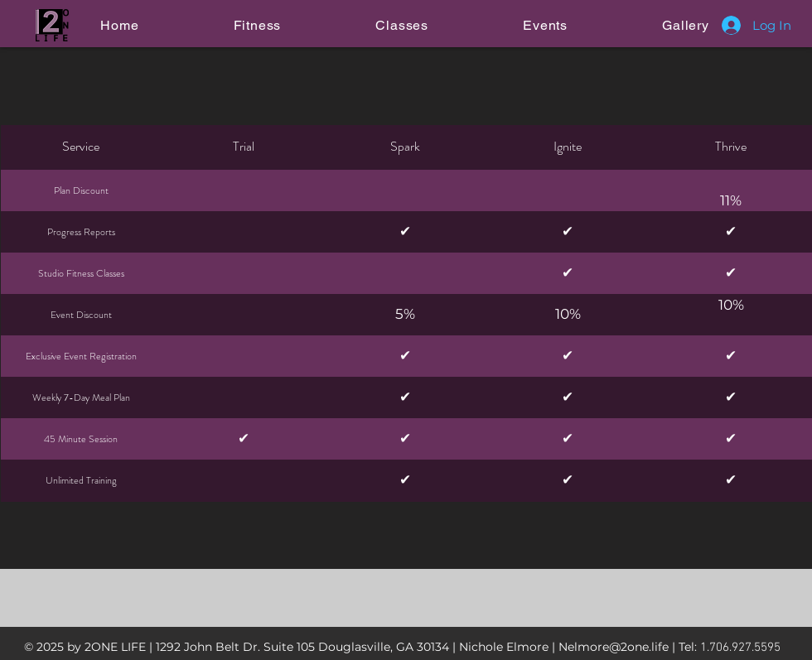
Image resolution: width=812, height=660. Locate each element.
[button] (257, 25)
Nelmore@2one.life (614, 647)
